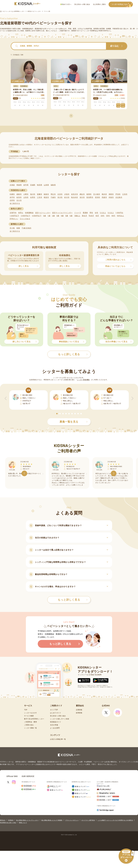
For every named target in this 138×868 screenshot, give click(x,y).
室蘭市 (40, 194)
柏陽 (18, 228)
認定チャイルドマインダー (62, 213)
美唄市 (111, 194)
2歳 (53, 216)
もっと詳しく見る (73, 600)
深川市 (82, 197)
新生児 (84, 216)
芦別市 (118, 194)
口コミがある (25, 219)
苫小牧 (12, 228)
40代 (113, 216)
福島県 (53, 185)
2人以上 (103, 213)
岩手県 (26, 185)
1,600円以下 (14, 216)
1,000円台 (119, 213)
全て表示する (15, 203)
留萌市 (89, 194)
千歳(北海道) (27, 228)
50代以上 (120, 216)
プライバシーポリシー (72, 820)
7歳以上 (77, 216)
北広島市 (119, 197)
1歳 (49, 216)
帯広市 (53, 194)
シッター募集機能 (83, 380)
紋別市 (19, 197)
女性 (96, 213)
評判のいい (14, 219)
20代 (103, 216)
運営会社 (3, 820)
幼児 (97, 216)
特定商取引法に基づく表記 (8, 823)
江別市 (125, 194)
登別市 (98, 197)
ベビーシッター (53, 29)
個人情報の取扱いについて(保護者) (52, 820)
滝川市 (60, 197)
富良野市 (90, 197)
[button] (57, 414)
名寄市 (33, 197)
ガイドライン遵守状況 (88, 820)
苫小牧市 (97, 194)
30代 (108, 216)
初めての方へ (66, 4)
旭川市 (33, 194)
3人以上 (111, 213)
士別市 (26, 197)
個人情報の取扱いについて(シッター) (27, 820)
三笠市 (40, 197)
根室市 (46, 197)
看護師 (85, 213)
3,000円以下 (37, 216)
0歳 (44, 216)
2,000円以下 (25, 216)
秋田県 (40, 185)
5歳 (67, 216)
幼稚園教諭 (29, 213)
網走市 (82, 194)
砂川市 (67, 197)
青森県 (19, 185)
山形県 (46, 185)
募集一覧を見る (74, 422)
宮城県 (33, 185)
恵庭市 (104, 197)
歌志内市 (75, 197)
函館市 (19, 194)
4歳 (62, 216)
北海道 (12, 185)
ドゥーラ (78, 213)
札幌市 (12, 194)
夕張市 (67, 194)
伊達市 (111, 197)
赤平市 (12, 197)
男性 (91, 213)
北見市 (60, 194)
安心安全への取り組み (82, 4)
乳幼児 (91, 216)
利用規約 (11, 820)
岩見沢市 (75, 194)
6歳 (71, 216)
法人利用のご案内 (99, 4)
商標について (23, 823)
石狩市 (12, 200)
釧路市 (46, 194)
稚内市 (104, 194)
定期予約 (13, 213)
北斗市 (19, 200)
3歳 (58, 216)
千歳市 (53, 197)
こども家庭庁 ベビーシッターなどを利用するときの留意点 (115, 820)
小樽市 (26, 194)
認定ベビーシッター (43, 213)
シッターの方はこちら (122, 4)
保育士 (21, 213)
